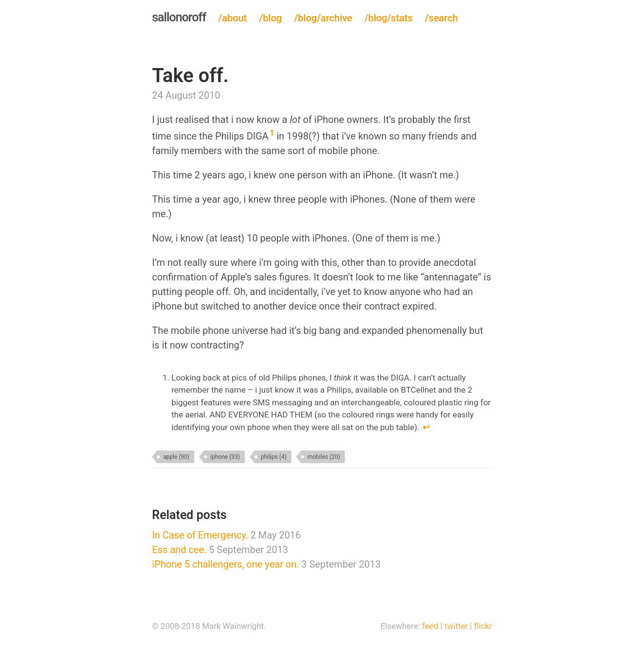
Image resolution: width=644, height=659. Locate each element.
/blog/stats (388, 18)
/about (232, 18)
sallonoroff (179, 17)
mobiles (324, 457)
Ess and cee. (179, 550)
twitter (456, 626)
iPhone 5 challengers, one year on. (226, 564)
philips (274, 457)
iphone (225, 457)
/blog (271, 18)
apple (176, 457)
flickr (483, 626)
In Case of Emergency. (200, 535)
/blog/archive (323, 18)
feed (430, 626)
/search (441, 18)
